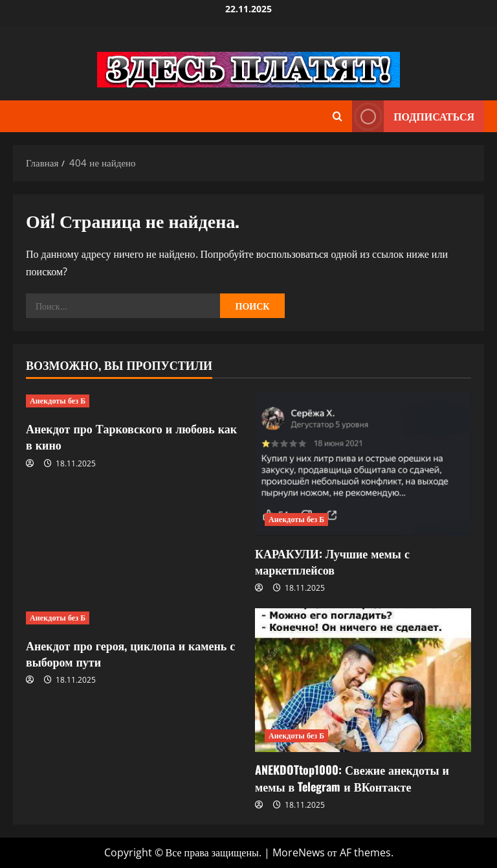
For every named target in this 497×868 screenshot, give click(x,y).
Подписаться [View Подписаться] (413, 116)
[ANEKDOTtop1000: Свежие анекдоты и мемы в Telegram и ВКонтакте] (363, 680)
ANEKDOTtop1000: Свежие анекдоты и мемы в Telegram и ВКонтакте (352, 778)
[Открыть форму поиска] (337, 116)
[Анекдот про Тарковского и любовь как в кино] (134, 401)
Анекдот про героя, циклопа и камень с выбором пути (130, 653)
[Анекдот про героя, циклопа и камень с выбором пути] (134, 618)
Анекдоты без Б (58, 401)
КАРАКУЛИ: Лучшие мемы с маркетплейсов (332, 561)
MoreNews (299, 852)
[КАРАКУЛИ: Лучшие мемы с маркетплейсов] (363, 463)
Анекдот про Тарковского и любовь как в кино (131, 436)
